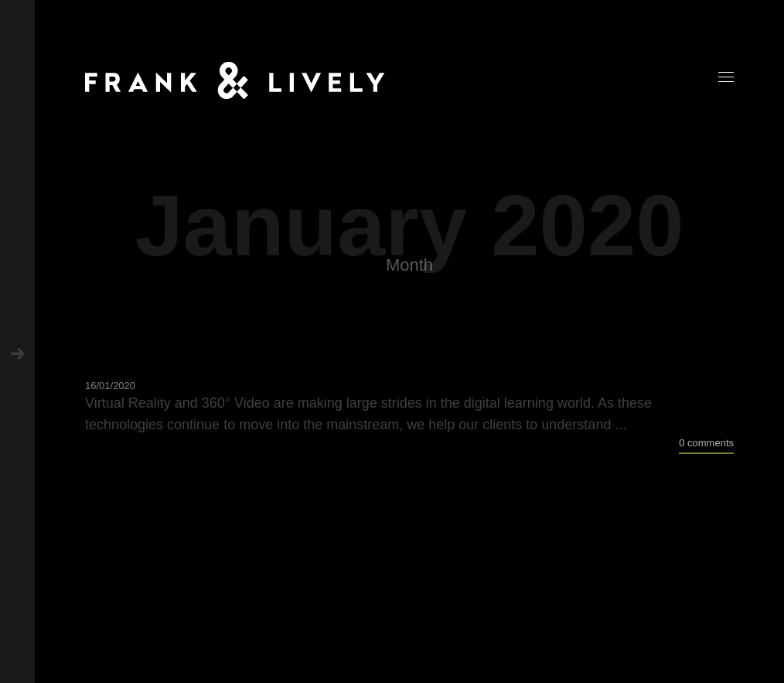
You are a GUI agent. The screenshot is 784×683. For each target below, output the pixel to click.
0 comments (706, 443)
